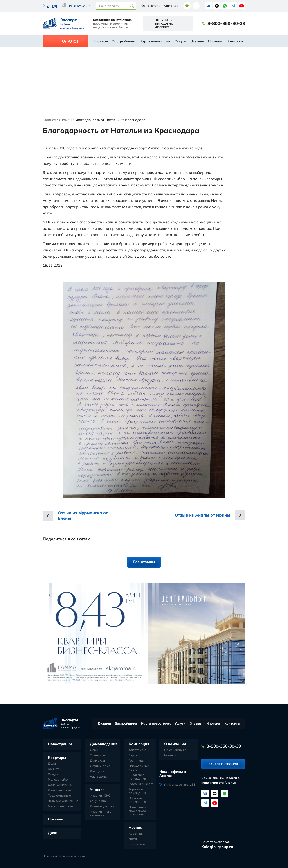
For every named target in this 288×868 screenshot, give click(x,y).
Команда (171, 6)
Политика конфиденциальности (64, 856)
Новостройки (60, 744)
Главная (101, 41)
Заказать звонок (223, 764)
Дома (94, 750)
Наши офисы (77, 6)
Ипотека (215, 41)
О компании (175, 744)
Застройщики (124, 41)
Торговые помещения (137, 791)
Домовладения (104, 744)
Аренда (136, 827)
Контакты (235, 41)
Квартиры (57, 758)
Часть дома (98, 776)
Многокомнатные (61, 806)
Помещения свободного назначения (137, 811)
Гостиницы (136, 760)
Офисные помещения (137, 800)
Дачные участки (102, 806)
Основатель (151, 6)
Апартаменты (139, 750)
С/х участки (98, 801)
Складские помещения (137, 777)
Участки (97, 790)
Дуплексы (97, 760)
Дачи (53, 833)
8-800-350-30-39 (226, 23)
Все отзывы (144, 562)
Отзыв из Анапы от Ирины (202, 515)
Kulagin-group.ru (217, 847)
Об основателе (175, 750)
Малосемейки (58, 779)
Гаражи (134, 755)
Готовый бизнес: (141, 784)
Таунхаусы (98, 755)
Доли (52, 763)
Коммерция (139, 744)
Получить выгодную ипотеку (164, 24)
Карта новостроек (155, 41)
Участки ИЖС (100, 795)
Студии (53, 774)
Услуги (180, 41)
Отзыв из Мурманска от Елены (83, 516)
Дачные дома (100, 766)
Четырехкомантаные (63, 801)
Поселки (56, 819)
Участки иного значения (101, 813)
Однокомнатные (60, 785)
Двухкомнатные (60, 790)
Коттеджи (97, 771)
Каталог (70, 41)
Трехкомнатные (59, 795)
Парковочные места (139, 768)
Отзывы (197, 41)
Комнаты (54, 769)
